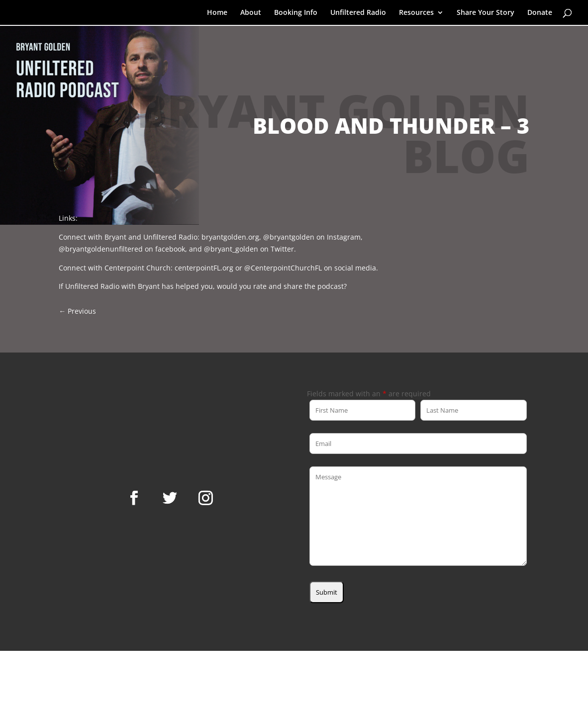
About (251, 13)
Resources (416, 13)
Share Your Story (486, 13)
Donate (540, 13)
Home (217, 13)
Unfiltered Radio (358, 13)
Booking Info (296, 13)
